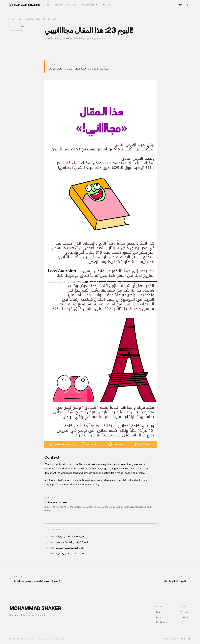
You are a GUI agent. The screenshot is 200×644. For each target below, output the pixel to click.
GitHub (184, 612)
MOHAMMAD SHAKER (25, 5)
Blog (47, 5)
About (58, 5)
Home (12, 19)
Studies (72, 5)
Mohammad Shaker (56, 502)
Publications (90, 5)
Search (107, 5)
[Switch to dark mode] (188, 5)
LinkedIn (185, 617)
